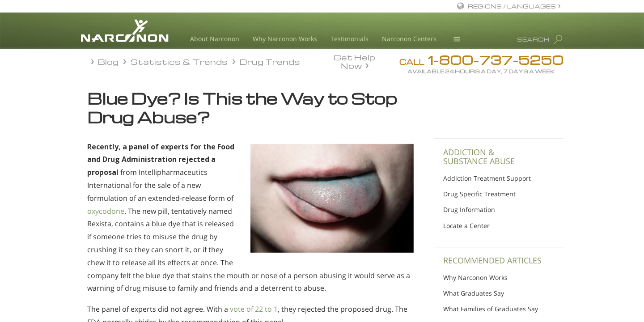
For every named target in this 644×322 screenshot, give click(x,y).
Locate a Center (466, 226)
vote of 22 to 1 (254, 309)
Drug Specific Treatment (479, 194)
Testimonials (350, 39)
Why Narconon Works (285, 39)
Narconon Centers (409, 39)
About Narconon (215, 39)
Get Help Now (354, 61)
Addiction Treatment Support (487, 178)
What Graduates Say (474, 293)
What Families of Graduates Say (491, 309)
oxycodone (106, 211)
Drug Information (469, 210)
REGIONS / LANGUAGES (512, 6)
